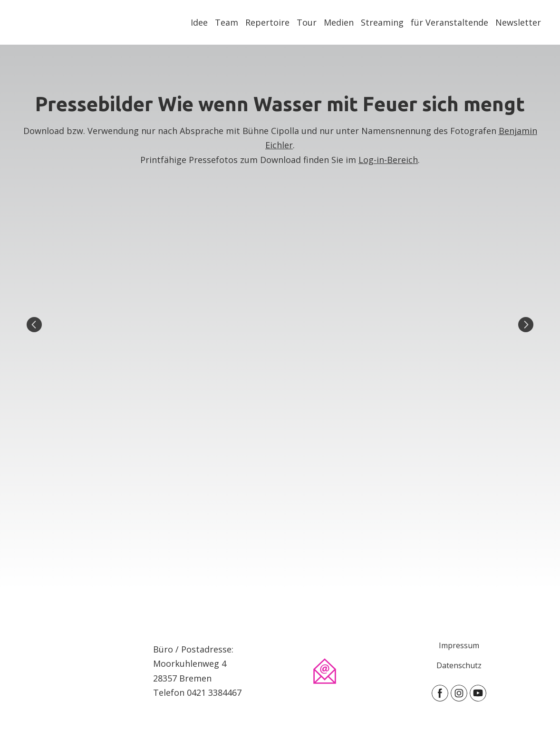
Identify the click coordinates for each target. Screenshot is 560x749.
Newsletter (518, 22)
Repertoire (267, 22)
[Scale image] (280, 324)
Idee (199, 22)
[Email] (325, 671)
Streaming (382, 22)
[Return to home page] (32, 22)
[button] (440, 693)
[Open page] (79, 671)
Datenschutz (459, 665)
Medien (339, 22)
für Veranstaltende (449, 22)
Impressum (459, 645)
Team (227, 22)
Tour (307, 22)
